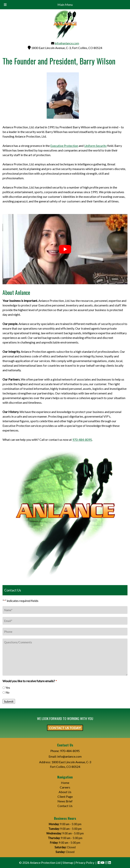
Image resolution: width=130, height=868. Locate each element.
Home (65, 783)
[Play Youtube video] (65, 249)
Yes (8, 688)
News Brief (65, 801)
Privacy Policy (85, 863)
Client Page (65, 797)
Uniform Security (95, 146)
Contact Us (65, 806)
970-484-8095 (82, 439)
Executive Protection (64, 146)
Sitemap (68, 863)
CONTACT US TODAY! (65, 728)
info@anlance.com (67, 43)
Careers (65, 787)
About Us (65, 792)
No (8, 692)
